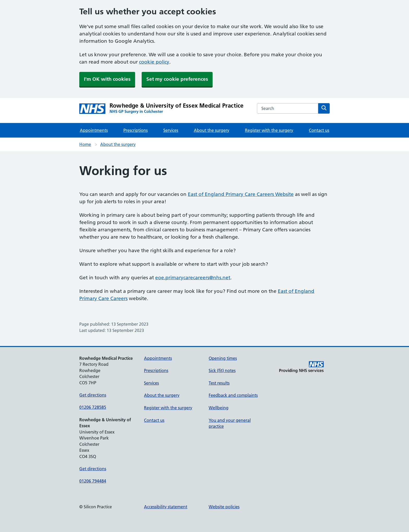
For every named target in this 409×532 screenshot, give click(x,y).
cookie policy (154, 62)
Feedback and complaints (233, 395)
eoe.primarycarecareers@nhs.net (193, 278)
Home (85, 144)
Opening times (223, 358)
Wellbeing (219, 408)
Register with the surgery (269, 130)
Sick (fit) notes (222, 370)
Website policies (224, 507)
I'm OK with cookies (107, 79)
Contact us (319, 130)
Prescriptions (136, 130)
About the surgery (212, 130)
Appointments (94, 130)
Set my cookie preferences (177, 79)
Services (171, 130)
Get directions (93, 395)
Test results (219, 383)
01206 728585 (93, 407)
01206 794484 (93, 481)
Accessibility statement (166, 507)
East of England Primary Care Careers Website (241, 194)
